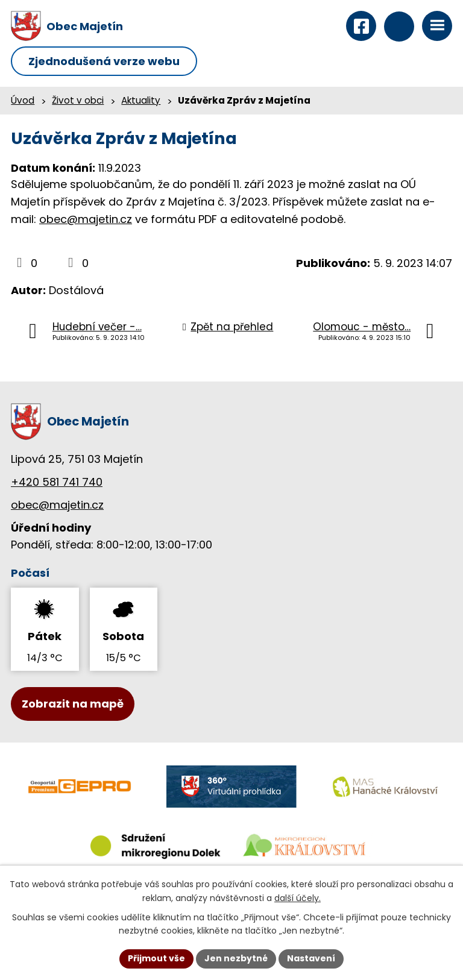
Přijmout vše (156, 958)
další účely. (298, 898)
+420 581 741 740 (57, 482)
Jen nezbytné (236, 958)
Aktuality (141, 100)
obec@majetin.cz (86, 219)
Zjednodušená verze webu (104, 61)
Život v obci (78, 100)
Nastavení (311, 958)
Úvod (23, 100)
